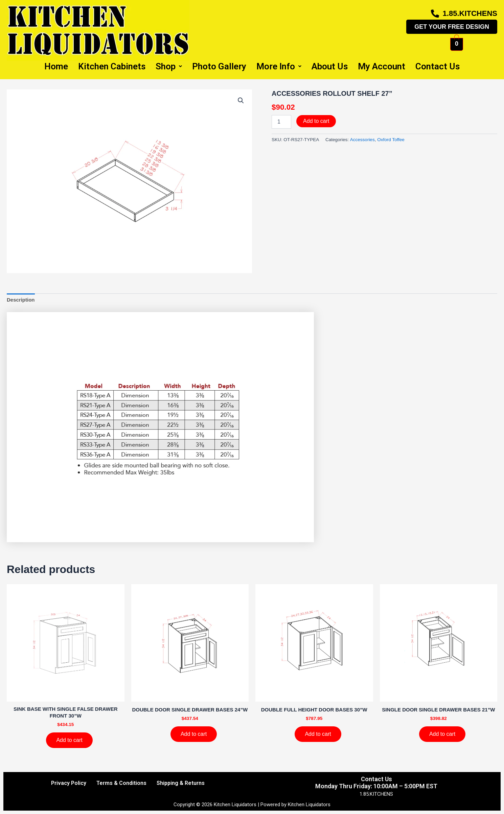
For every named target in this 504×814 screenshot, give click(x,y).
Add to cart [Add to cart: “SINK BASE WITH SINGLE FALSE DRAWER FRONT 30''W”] (69, 740)
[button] (241, 101)
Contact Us (438, 66)
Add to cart (316, 121)
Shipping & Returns (181, 783)
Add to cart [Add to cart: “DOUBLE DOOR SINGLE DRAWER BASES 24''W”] (194, 734)
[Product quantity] (281, 122)
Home (56, 66)
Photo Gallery (219, 66)
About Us (330, 66)
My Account (382, 66)
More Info (279, 66)
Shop (169, 66)
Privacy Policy (69, 783)
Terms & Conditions (121, 783)
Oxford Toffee (391, 140)
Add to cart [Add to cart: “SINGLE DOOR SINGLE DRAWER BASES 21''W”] (442, 734)
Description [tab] (21, 300)
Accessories (362, 140)
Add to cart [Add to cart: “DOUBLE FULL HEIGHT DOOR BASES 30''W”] (318, 734)
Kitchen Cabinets (112, 66)
